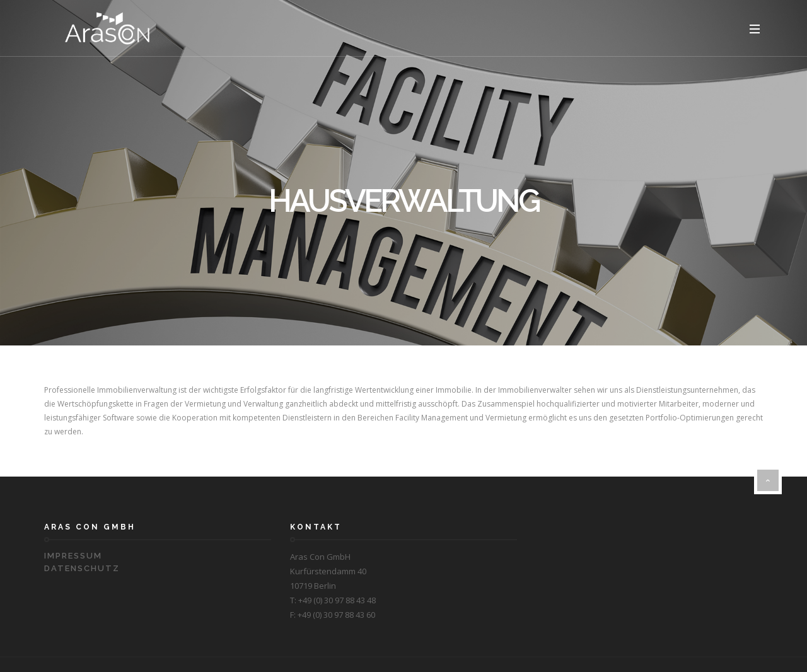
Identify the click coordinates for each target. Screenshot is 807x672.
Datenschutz (82, 568)
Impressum (73, 556)
